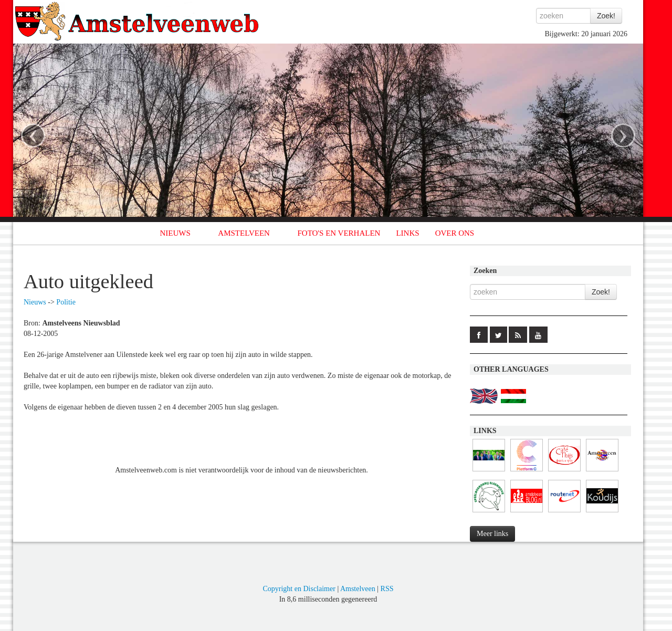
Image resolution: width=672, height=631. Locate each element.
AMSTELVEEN (244, 233)
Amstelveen (358, 589)
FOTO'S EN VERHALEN (339, 233)
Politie (66, 302)
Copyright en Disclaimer (299, 589)
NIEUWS (175, 233)
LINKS (407, 233)
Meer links (492, 534)
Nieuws (35, 302)
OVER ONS (455, 233)
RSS (387, 589)
